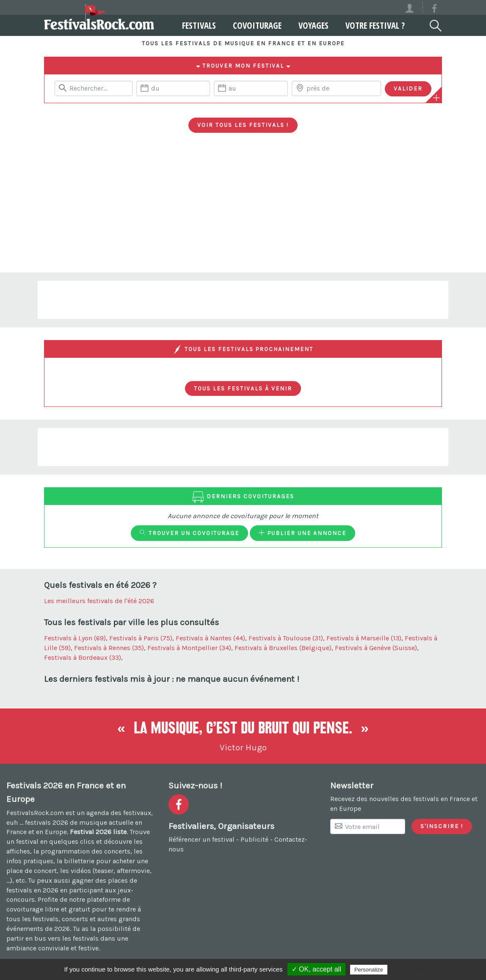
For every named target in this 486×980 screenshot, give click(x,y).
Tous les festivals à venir (243, 388)
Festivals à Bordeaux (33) (83, 657)
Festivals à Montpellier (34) (189, 648)
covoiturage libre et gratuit (48, 909)
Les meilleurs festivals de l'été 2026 (99, 601)
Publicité (254, 839)
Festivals (188, 25)
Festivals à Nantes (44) (210, 638)
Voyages (302, 25)
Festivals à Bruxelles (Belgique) (283, 648)
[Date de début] (173, 88)
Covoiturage (246, 25)
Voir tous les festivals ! (243, 125)
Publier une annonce (302, 533)
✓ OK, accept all (316, 969)
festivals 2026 (47, 822)
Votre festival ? (364, 25)
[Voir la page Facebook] (434, 10)
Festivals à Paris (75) (141, 638)
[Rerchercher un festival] (94, 88)
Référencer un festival (202, 839)
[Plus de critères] (436, 98)
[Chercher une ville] (336, 88)
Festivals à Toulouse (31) (286, 638)
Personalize (369, 970)
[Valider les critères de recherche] (408, 89)
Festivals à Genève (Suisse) (376, 648)
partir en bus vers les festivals (52, 938)
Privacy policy (410, 969)
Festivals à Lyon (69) (75, 638)
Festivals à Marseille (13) (364, 638)
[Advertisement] (243, 209)
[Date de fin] (251, 88)
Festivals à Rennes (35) (109, 648)
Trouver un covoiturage (189, 533)
